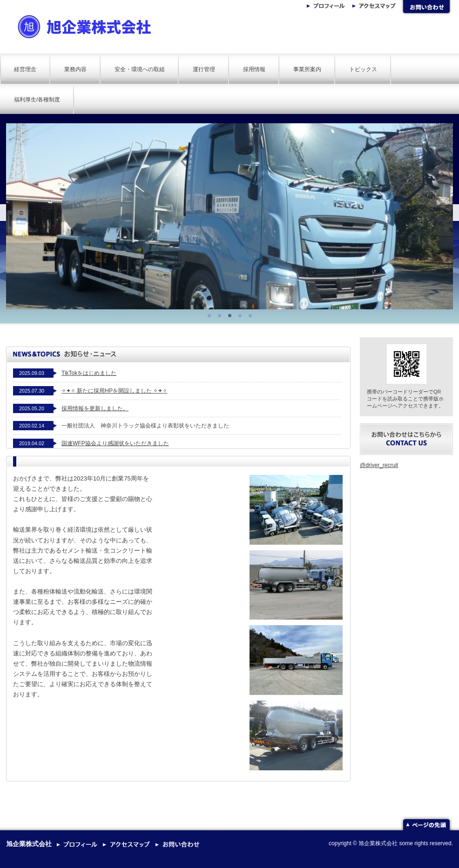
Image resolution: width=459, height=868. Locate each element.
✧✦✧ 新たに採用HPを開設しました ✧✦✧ (114, 391)
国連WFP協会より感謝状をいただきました (115, 443)
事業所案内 (307, 69)
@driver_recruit (379, 465)
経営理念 (25, 69)
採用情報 (254, 69)
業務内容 (75, 69)
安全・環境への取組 (140, 69)
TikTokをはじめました (89, 373)
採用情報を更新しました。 (95, 408)
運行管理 (204, 69)
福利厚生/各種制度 (37, 100)
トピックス (363, 69)
